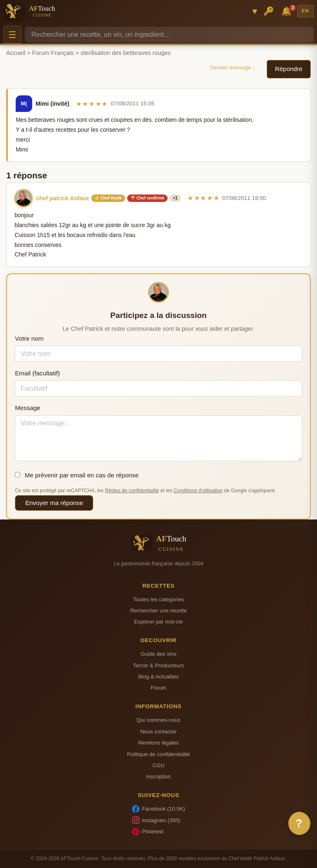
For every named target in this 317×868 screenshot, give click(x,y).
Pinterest (148, 832)
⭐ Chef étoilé (108, 198)
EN (305, 11)
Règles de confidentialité (132, 491)
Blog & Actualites (158, 677)
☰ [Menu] (12, 35)
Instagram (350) (156, 820)
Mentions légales (158, 743)
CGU (158, 765)
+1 (175, 198)
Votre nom (29, 338)
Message (28, 408)
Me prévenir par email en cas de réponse (77, 475)
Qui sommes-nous (158, 720)
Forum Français (53, 53)
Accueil (16, 53)
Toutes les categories (158, 599)
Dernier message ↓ (233, 68)
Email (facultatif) (37, 373)
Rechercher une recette (158, 611)
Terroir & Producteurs (158, 665)
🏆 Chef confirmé (147, 198)
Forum (158, 688)
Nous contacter (158, 732)
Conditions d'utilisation (198, 491)
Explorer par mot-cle (158, 622)
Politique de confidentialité (158, 754)
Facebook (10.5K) (158, 809)
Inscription (158, 777)
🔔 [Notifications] (288, 11)
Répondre (289, 69)
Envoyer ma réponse (54, 503)
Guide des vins (159, 654)
